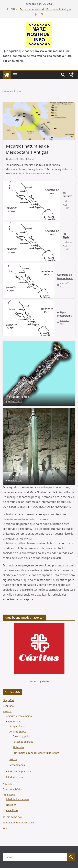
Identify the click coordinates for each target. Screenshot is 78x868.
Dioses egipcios (22, 736)
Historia (7, 711)
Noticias (7, 784)
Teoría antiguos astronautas (19, 822)
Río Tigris (66, 235)
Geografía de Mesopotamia (65, 276)
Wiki (5, 828)
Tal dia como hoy (12, 817)
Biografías (8, 700)
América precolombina (19, 716)
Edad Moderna (14, 777)
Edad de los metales (18, 799)
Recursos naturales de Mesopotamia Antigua (45, 9)
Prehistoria (9, 795)
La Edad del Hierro (17, 397)
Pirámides (19, 747)
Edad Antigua (14, 722)
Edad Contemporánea (18, 771)
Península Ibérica (13, 789)
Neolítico (11, 805)
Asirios (13, 759)
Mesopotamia (17, 765)
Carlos (31, 159)
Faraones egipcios (23, 742)
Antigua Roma (17, 726)
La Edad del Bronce (18, 475)
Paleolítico (12, 810)
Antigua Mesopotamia (65, 314)
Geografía (8, 706)
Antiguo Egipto (18, 732)
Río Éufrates (68, 194)
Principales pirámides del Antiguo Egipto (36, 753)
